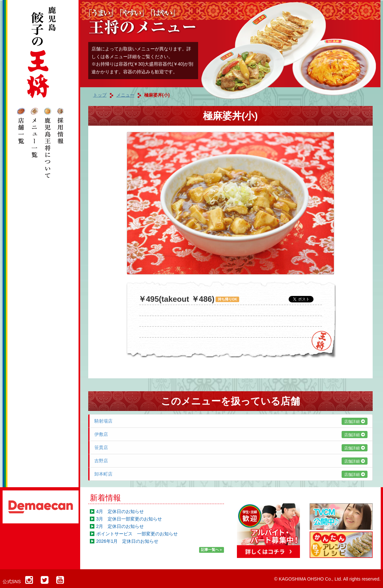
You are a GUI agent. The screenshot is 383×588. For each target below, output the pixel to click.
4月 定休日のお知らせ (120, 511)
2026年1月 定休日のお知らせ (128, 541)
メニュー (125, 95)
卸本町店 (231, 474)
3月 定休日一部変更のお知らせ (129, 519)
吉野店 (231, 461)
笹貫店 (231, 447)
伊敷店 (231, 434)
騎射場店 (231, 421)
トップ (100, 95)
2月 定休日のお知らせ (120, 526)
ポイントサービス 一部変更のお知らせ (137, 534)
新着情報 (105, 498)
